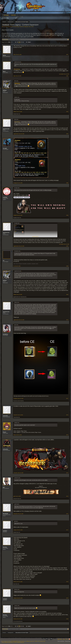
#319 (67, 598)
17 (21, 42)
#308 (67, 266)
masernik (5, 416)
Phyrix (4, 432)
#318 (67, 582)
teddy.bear (26, 27)
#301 (67, 55)
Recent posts (6, 18)
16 (19, 42)
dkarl (4, 71)
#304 (67, 134)
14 (16, 42)
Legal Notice (60, 639)
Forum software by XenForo (12, 641)
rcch (14, 621)
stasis (14, 584)
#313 (67, 435)
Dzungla (5, 148)
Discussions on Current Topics (13, 27)
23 (27, 42)
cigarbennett (6, 129)
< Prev (9, 42)
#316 (67, 514)
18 (23, 42)
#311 (67, 398)
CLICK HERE (30, 37)
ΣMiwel (5, 90)
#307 (67, 246)
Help (64, 639)
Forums (6, 15)
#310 (67, 320)
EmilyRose (15, 218)
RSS (69, 639)
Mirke (4, 55)
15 (17, 42)
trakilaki (15, 114)
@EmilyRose (17, 69)
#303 (67, 112)
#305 (67, 183)
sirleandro (5, 449)
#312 (67, 415)
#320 (67, 619)
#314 (67, 473)
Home (67, 639)
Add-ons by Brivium (13, 642)
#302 (67, 76)
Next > (29, 42)
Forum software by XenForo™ (34, 641)
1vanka (22, 297)
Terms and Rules (61, 641)
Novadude (5, 514)
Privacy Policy (68, 641)
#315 (67, 496)
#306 (67, 215)
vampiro (5, 531)
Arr (4, 260)
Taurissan (15, 401)
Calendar (13, 15)
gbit (4, 487)
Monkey (5, 547)
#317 (67, 530)
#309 (67, 295)
